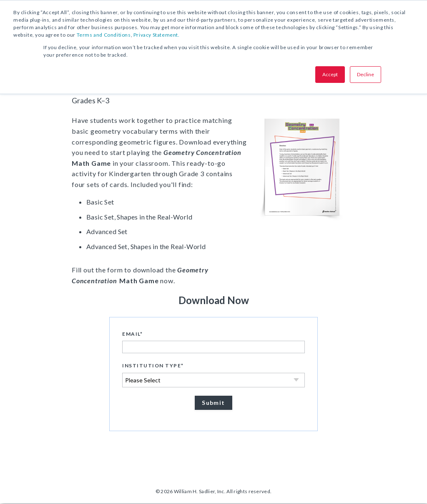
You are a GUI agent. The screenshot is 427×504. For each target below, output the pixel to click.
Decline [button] (365, 74)
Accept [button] (330, 74)
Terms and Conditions (104, 35)
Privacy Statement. (157, 35)
